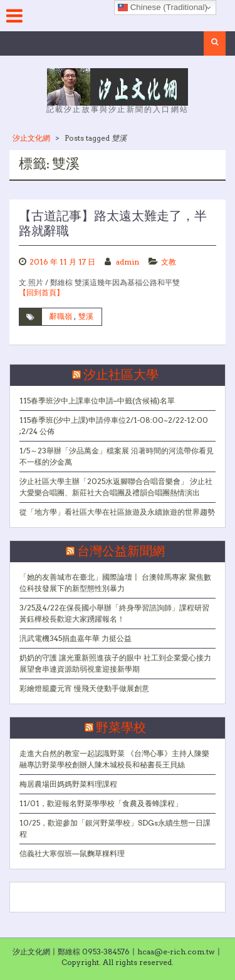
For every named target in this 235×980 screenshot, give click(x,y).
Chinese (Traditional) (163, 8)
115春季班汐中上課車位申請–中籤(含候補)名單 (97, 401)
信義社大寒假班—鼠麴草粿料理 (72, 853)
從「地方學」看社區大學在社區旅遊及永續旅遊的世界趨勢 (117, 512)
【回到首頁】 (41, 292)
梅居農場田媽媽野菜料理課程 (68, 784)
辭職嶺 (61, 316)
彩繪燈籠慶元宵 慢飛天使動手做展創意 (84, 688)
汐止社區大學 (121, 375)
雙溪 (86, 316)
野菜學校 (121, 728)
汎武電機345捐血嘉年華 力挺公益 (76, 638)
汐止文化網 (31, 138)
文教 (169, 262)
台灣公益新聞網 (121, 552)
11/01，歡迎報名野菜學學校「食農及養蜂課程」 (101, 803)
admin (128, 262)
